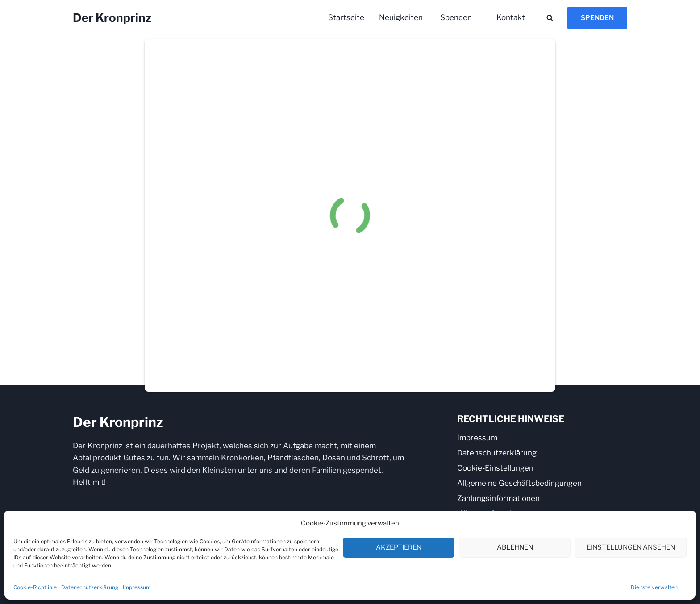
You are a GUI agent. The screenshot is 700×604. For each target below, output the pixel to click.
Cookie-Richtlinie (35, 587)
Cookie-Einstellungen (495, 468)
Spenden (456, 17)
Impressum (137, 587)
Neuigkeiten (401, 17)
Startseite (346, 17)
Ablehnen (515, 547)
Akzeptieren (399, 547)
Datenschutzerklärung (90, 587)
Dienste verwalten (654, 587)
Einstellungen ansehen (631, 547)
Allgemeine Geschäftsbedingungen (519, 483)
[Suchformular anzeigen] (550, 18)
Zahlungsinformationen (498, 498)
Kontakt (511, 17)
